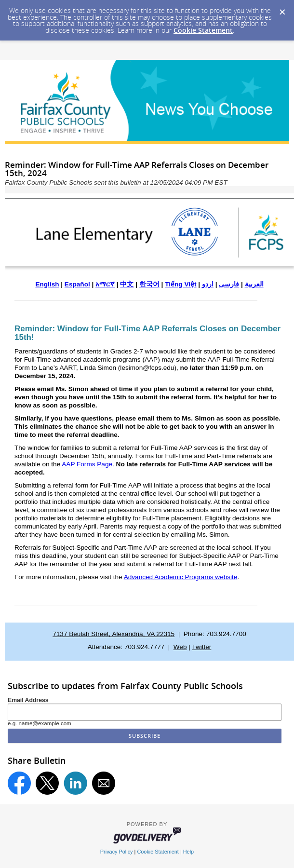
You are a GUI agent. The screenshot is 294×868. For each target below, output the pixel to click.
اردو (208, 284)
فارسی (229, 284)
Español (77, 284)
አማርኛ (105, 284)
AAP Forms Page (87, 464)
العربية (254, 284)
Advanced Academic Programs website (181, 577)
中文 (127, 284)
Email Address (28, 700)
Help (188, 852)
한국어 (149, 284)
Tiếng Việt (180, 284)
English (47, 284)
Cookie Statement (203, 30)
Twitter (201, 647)
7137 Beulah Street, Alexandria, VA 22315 (114, 634)
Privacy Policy (117, 852)
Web (180, 647)
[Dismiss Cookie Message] (282, 9)
